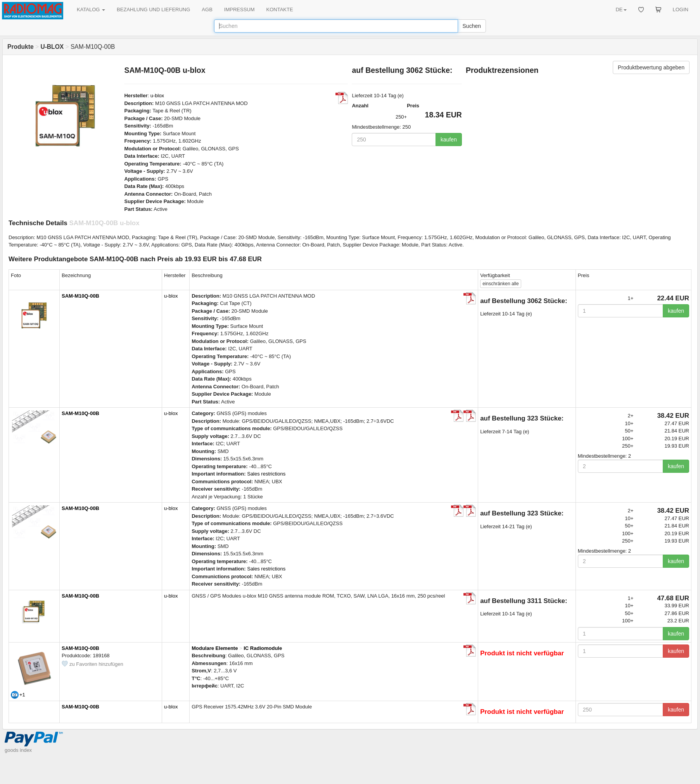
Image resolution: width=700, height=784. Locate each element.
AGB (207, 9)
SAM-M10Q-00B (80, 296)
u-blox (157, 96)
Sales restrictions (266, 474)
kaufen (449, 140)
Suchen (472, 26)
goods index (18, 750)
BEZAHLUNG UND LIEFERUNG (153, 9)
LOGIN (681, 9)
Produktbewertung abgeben (651, 67)
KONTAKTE (280, 9)
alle (500, 284)
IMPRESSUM (239, 9)
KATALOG (91, 9)
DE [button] (621, 9)
